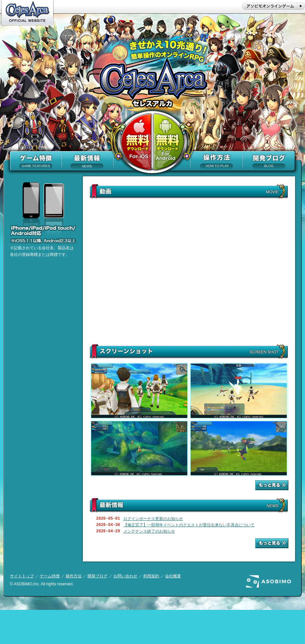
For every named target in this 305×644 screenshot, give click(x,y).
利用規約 (151, 576)
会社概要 (173, 576)
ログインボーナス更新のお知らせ (153, 519)
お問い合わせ (125, 576)
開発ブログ (97, 576)
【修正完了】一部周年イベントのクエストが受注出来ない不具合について (189, 525)
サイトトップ (22, 576)
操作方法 (74, 576)
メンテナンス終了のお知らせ (149, 531)
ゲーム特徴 (50, 576)
